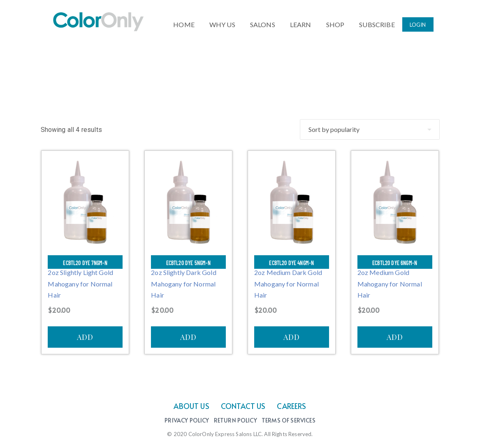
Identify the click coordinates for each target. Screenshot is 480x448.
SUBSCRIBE (377, 23)
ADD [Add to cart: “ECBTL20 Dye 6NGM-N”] (395, 337)
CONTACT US (243, 406)
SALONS (263, 23)
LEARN (301, 23)
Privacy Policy (187, 421)
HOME (184, 23)
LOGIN (418, 23)
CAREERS (291, 406)
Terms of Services (289, 421)
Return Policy (235, 421)
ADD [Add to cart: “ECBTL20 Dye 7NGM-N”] (85, 337)
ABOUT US (191, 406)
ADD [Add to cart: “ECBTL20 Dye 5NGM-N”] (188, 337)
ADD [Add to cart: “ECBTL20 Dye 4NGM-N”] (292, 337)
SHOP (335, 23)
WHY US (222, 23)
